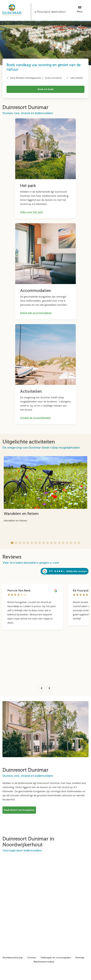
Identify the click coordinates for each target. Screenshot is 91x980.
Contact (32, 958)
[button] (12, 543)
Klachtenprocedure (44, 962)
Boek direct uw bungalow (19, 810)
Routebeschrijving (13, 958)
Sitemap (80, 958)
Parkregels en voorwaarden (56, 958)
